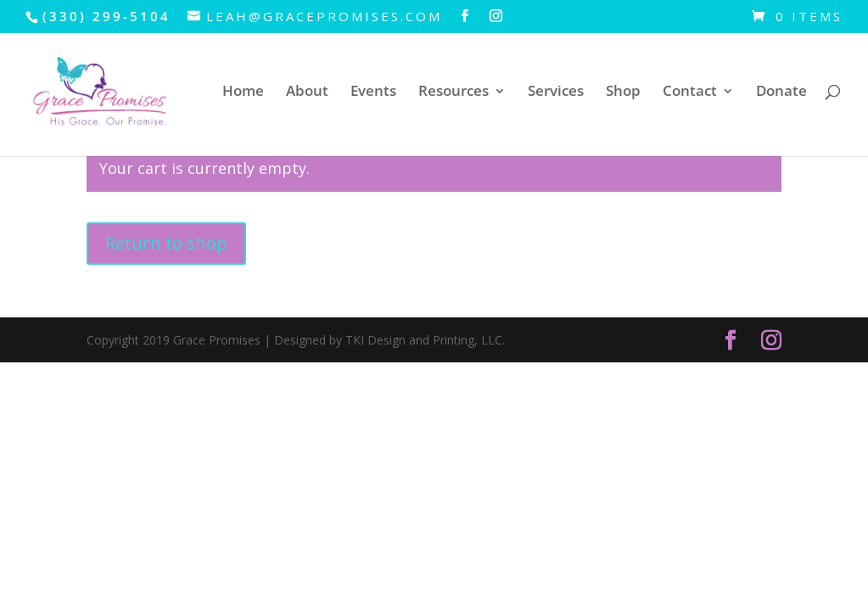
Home (243, 92)
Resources (454, 92)
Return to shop (166, 243)
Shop (623, 92)
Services (556, 92)
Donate (781, 92)
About (307, 92)
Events (373, 92)
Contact (690, 92)
